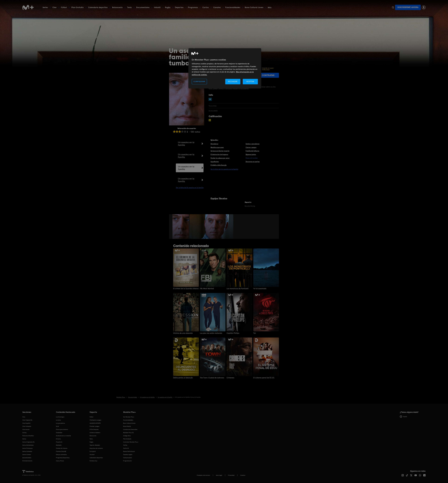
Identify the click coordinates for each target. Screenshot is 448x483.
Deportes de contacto (96, 448)
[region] (225, 68)
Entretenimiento (27, 461)
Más (270, 8)
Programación (128, 461)
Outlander (59, 433)
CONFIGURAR (199, 81)
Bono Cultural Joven (254, 7)
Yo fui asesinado (260, 289)
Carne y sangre (251, 147)
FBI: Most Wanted (207, 289)
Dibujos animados (61, 455)
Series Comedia (27, 451)
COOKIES (243, 475)
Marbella (59, 445)
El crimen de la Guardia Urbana (186, 289)
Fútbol (64, 7)
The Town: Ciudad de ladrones (212, 378)
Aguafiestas (215, 162)
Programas (193, 7)
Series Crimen (27, 455)
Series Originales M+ (29, 442)
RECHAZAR (233, 81)
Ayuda (403, 417)
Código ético (127, 436)
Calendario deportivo (98, 7)
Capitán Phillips (233, 333)
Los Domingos (60, 417)
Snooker (92, 455)
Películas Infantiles (28, 436)
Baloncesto (117, 7)
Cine (54, 7)
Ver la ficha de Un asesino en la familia (190, 188)
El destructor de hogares (219, 154)
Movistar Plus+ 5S (128, 433)
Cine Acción (26, 429)
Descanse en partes (253, 162)
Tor (255, 333)
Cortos (206, 7)
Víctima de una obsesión (183, 333)
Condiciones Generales (130, 429)
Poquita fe (59, 442)
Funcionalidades (233, 7)
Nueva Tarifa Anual (129, 451)
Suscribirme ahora (408, 7)
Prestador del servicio (203, 475)
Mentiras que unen (217, 147)
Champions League (95, 420)
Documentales (143, 7)
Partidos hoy (93, 461)
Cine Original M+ (27, 420)
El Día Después (94, 429)
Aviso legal (219, 475)
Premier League (94, 426)
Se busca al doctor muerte (220, 151)
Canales (217, 7)
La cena (58, 420)
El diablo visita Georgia (219, 165)
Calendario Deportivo (96, 458)
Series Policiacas (27, 448)
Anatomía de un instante (63, 436)
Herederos (214, 144)
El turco (58, 439)
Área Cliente (127, 426)
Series (45, 7)
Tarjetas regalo (128, 455)
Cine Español (26, 423)
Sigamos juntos (251, 154)
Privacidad (231, 475)
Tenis (129, 7)
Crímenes (230, 378)
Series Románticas (28, 445)
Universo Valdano (95, 433)
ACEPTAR (250, 81)
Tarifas (125, 445)
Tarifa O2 (126, 448)
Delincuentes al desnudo (183, 378)
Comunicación (128, 458)
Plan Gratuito (78, 7)
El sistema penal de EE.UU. (264, 378)
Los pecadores (60, 423)
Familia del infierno (252, 151)
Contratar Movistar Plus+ (131, 442)
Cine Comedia (27, 426)
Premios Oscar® (61, 451)
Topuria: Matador (95, 445)
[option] (181, 227)
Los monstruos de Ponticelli (237, 289)
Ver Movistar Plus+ (129, 417)
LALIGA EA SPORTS (95, 423)
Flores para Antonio (62, 429)
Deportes (179, 7)
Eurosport (93, 451)
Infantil (157, 7)
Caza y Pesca (60, 461)
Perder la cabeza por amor (220, 158)
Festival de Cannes (62, 448)
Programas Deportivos (63, 458)
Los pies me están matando (211, 333)
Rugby (168, 7)
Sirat (57, 426)
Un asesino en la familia (186, 144)
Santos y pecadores (253, 144)
